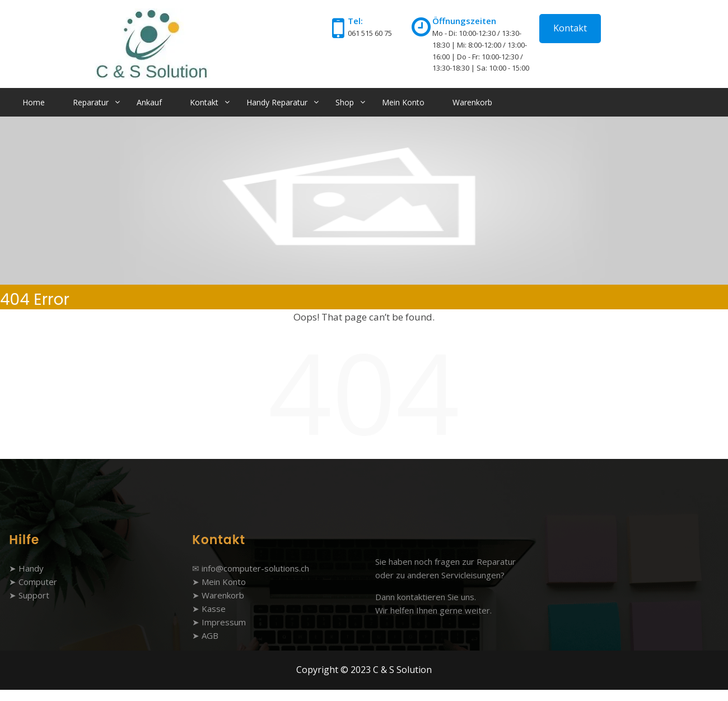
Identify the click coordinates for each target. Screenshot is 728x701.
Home (34, 102)
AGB (210, 635)
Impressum (224, 622)
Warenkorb (472, 102)
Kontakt (570, 28)
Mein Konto (403, 102)
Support (34, 595)
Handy (31, 568)
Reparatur (91, 102)
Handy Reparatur (277, 102)
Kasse (214, 609)
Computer (38, 582)
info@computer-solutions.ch (255, 568)
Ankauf (149, 102)
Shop (345, 102)
